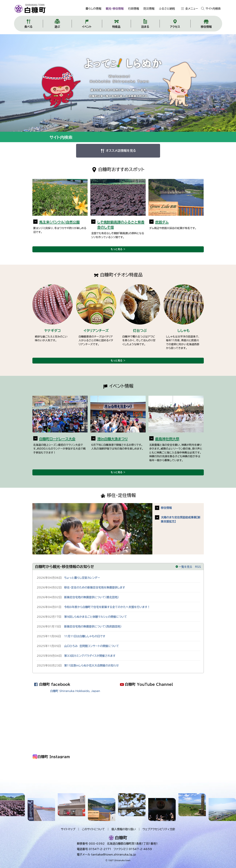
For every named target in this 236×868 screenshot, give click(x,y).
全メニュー (192, 9)
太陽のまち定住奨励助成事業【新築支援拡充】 (181, 519)
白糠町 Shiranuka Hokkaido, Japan (75, 691)
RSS (198, 567)
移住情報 (166, 508)
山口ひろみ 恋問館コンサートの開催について (92, 646)
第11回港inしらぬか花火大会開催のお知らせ (92, 665)
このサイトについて (93, 829)
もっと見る (116, 249)
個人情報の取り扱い (124, 829)
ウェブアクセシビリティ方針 (159, 829)
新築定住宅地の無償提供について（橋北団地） (92, 597)
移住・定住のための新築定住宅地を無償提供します (95, 587)
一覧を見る (184, 567)
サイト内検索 (213, 9)
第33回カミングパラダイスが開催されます (90, 656)
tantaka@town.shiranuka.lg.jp (114, 854)
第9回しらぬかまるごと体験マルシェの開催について (96, 617)
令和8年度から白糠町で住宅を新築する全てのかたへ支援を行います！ (107, 607)
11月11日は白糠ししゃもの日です (85, 636)
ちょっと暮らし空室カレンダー (82, 578)
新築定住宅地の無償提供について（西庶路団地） (93, 626)
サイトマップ (68, 829)
